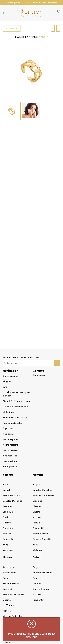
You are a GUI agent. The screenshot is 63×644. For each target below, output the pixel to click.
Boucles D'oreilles (12, 501)
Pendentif (8, 539)
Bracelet (7, 506)
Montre (7, 534)
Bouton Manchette (43, 495)
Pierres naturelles (13, 423)
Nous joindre (10, 467)
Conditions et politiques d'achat (16, 394)
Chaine (7, 523)
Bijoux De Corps (12, 495)
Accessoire (9, 567)
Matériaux (8, 412)
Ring (5, 545)
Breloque (8, 512)
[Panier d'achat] (60, 10)
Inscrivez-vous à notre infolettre (21, 358)
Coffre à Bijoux (11, 605)
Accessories (9, 573)
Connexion (39, 375)
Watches (8, 550)
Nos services (10, 461)
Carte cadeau (11, 376)
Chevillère (8, 528)
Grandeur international (16, 407)
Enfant (37, 557)
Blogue (7, 382)
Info (5, 387)
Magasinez (22, 37)
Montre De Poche (12, 616)
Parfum (37, 523)
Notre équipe (10, 439)
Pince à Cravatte (42, 539)
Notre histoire (10, 445)
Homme (38, 475)
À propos (8, 428)
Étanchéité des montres (16, 401)
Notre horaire (10, 450)
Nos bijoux (9, 434)
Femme (8, 475)
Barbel (6, 490)
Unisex (8, 557)
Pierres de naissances (15, 418)
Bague (6, 485)
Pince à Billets (41, 534)
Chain (6, 517)
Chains (36, 512)
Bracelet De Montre (14, 594)
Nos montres (10, 456)
